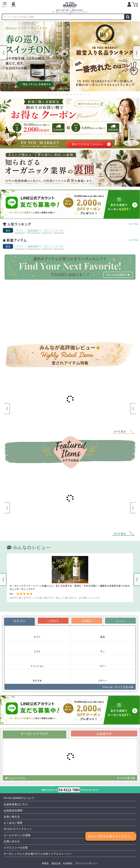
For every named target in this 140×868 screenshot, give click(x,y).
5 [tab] (63, 95)
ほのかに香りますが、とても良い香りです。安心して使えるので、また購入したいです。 (56, 598)
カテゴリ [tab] (19, 621)
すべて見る (134, 224)
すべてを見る (126, 778)
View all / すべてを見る (118, 687)
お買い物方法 (12, 817)
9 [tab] (78, 95)
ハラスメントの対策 (16, 847)
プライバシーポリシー (86, 863)
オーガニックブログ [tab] (34, 734)
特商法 (45, 863)
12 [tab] (89, 95)
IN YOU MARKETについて (19, 798)
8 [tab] (74, 95)
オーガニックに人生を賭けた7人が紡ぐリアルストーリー (38, 854)
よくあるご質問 (13, 823)
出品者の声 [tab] (104, 734)
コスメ (47, 230)
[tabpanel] (35, 57)
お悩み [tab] (87, 621)
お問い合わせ (12, 841)
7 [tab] (71, 95)
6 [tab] (67, 95)
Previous (4, 53)
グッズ (59, 230)
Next (136, 53)
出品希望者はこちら (16, 804)
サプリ (20, 230)
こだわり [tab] (53, 621)
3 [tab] (56, 95)
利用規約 (68, 863)
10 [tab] (81, 95)
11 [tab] (85, 95)
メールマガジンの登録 (17, 835)
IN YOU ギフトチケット (18, 829)
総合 (8, 230)
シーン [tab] (120, 621)
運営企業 (56, 863)
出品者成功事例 (13, 810)
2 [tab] (52, 95)
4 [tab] (60, 95)
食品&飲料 (33, 230)
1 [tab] (49, 95)
